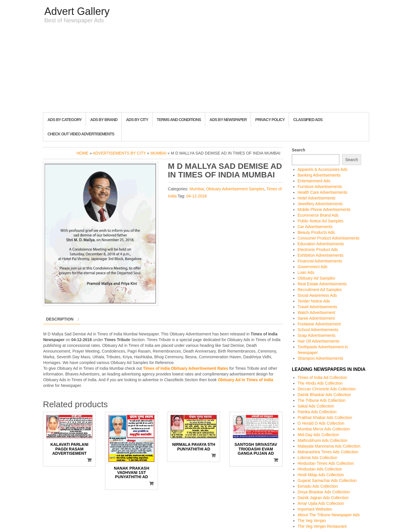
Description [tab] (60, 319)
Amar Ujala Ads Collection (321, 503)
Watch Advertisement (316, 313)
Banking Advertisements (319, 175)
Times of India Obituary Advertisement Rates (186, 368)
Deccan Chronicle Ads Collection (327, 389)
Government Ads (312, 267)
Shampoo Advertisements (320, 358)
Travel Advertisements (317, 307)
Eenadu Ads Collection (318, 486)
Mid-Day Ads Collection (318, 435)
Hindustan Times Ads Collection (326, 463)
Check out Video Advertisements (81, 134)
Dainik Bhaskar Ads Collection (324, 395)
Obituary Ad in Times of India (245, 380)
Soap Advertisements (316, 335)
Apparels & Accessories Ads (322, 169)
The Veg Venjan (312, 521)
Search (299, 150)
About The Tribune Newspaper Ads (329, 515)
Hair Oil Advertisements (318, 341)
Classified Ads (308, 120)
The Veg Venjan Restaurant (322, 526)
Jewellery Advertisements (320, 204)
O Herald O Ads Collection (321, 423)
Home (82, 153)
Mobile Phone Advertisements (324, 209)
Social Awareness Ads (317, 295)
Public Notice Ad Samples (320, 221)
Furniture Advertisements (320, 187)
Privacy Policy (270, 120)
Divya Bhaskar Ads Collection (324, 492)
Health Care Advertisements (322, 192)
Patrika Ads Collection (317, 412)
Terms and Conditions (179, 120)
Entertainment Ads (314, 181)
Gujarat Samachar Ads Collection (327, 480)
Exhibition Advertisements (320, 255)
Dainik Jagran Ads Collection (323, 498)
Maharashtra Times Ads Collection (328, 452)
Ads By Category (65, 120)
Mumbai (159, 153)
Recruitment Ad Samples (320, 290)
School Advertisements (318, 330)
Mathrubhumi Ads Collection (322, 440)
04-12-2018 (197, 196)
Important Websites (315, 509)
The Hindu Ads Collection (320, 383)
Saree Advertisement (316, 318)
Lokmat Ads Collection (317, 458)
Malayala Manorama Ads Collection (329, 446)
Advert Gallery (77, 11)
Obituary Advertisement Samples (235, 189)
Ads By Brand (104, 120)
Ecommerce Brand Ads (318, 215)
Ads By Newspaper (228, 120)
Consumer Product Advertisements (328, 238)
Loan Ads (306, 272)
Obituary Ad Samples (316, 278)
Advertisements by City (119, 153)
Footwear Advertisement (319, 324)
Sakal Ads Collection (316, 406)
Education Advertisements (321, 244)
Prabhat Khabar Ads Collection (325, 418)
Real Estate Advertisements (322, 284)
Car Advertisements (315, 227)
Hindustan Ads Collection (320, 469)
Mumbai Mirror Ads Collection (324, 429)
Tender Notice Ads (314, 301)
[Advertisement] (206, 69)
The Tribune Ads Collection (321, 400)
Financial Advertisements (320, 261)
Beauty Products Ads (316, 232)
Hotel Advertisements (316, 198)
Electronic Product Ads (318, 250)
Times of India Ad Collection (322, 377)
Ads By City (137, 120)
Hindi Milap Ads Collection (321, 475)
